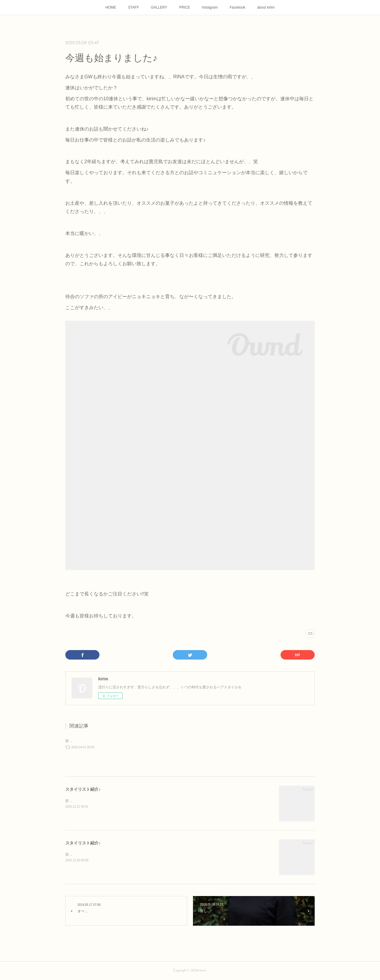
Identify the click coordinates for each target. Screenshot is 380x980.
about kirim (266, 7)
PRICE (185, 7)
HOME (111, 7)
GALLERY (159, 7)
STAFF (133, 7)
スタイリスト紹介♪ (83, 789)
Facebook (237, 7)
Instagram (210, 7)
